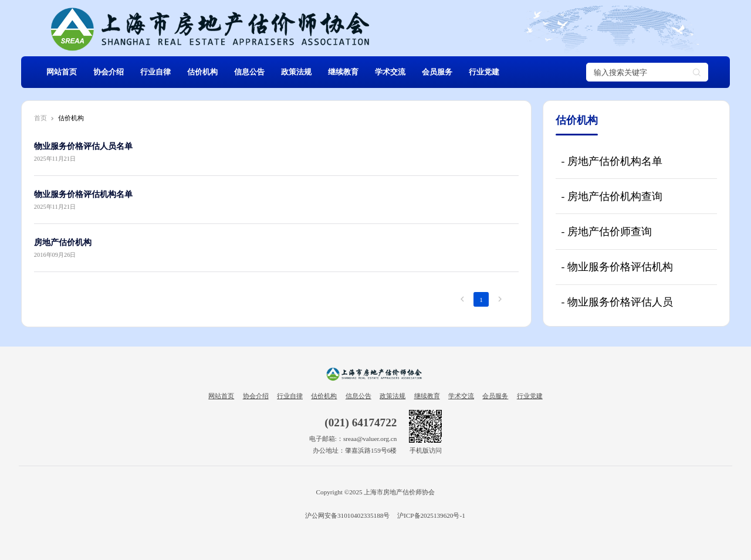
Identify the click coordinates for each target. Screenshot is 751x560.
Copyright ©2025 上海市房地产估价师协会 (376, 492)
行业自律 (155, 72)
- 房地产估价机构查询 (611, 196)
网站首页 (62, 72)
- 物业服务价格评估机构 (617, 267)
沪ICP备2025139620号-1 (431, 515)
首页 (40, 118)
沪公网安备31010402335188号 (346, 515)
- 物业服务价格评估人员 (617, 302)
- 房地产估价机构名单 (611, 161)
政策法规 (296, 72)
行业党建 (484, 72)
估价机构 (202, 72)
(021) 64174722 (361, 422)
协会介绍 (109, 72)
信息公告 (249, 72)
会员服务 (437, 72)
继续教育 (343, 72)
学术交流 (390, 72)
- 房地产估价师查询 (606, 232)
